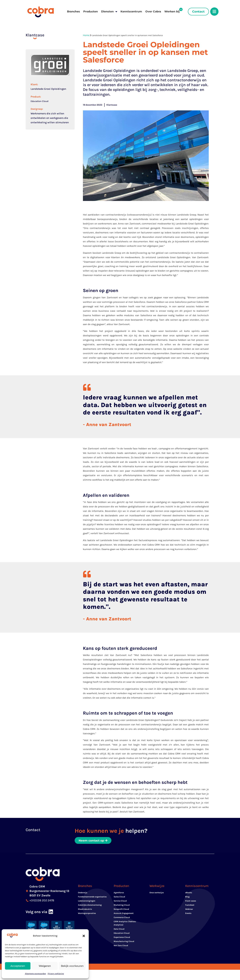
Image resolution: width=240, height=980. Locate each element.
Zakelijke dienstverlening (90, 906)
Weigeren (45, 966)
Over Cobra (153, 11)
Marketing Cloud (122, 906)
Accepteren (18, 966)
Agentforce (119, 894)
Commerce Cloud (122, 919)
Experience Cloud (122, 939)
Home (86, 35)
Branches (73, 11)
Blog (187, 898)
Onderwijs (83, 894)
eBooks (189, 894)
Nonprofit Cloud (121, 910)
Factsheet (190, 906)
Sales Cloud (119, 898)
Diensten (109, 12)
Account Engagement (124, 915)
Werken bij (172, 11)
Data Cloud (119, 930)
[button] (84, 936)
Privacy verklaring (56, 974)
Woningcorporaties (87, 915)
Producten (91, 11)
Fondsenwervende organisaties (92, 898)
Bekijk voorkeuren (72, 966)
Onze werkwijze (157, 894)
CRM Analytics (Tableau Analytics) (125, 924)
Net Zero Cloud (121, 947)
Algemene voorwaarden (36, 974)
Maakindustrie (85, 910)
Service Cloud (120, 902)
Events (188, 915)
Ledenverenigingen (87, 902)
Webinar (189, 910)
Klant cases (191, 902)
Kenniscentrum (131, 11)
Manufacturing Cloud (124, 943)
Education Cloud (39, 101)
